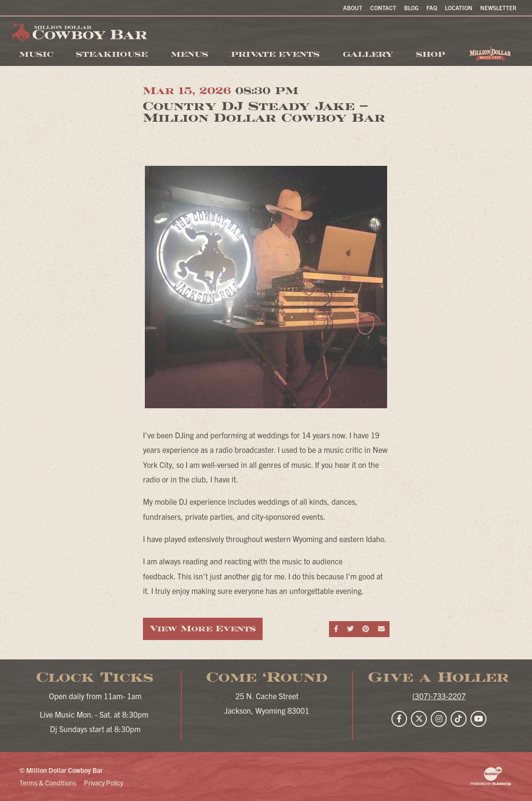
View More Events (203, 629)
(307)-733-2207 (439, 696)
